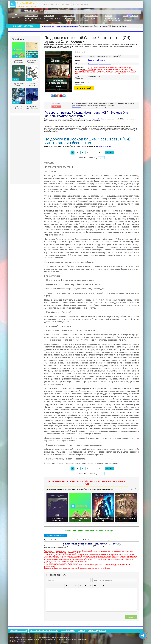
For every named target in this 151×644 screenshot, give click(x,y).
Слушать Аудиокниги (81, 4)
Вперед (110, 153)
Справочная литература (112, 21)
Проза (46, 21)
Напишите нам (76, 107)
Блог (57, 4)
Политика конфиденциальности (44, 631)
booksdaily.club (24, 4)
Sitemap (81, 631)
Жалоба (56, 106)
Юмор (86, 21)
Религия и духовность (92, 18)
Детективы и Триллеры (52, 18)
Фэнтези (28, 21)
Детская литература (91, 16)
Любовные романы (31, 16)
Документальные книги (72, 21)
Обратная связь (68, 631)
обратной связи (82, 639)
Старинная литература (111, 18)
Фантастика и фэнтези (33, 18)
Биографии (66, 4)
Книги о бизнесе (70, 16)
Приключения (49, 16)
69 (100, 153)
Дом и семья (108, 16)
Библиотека (48, 4)
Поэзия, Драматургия (131, 16)
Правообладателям (18, 631)
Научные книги (69, 18)
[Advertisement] (25, 150)
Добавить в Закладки (23, 26)
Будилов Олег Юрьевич (96, 60)
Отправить (131, 617)
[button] (49, 586)
